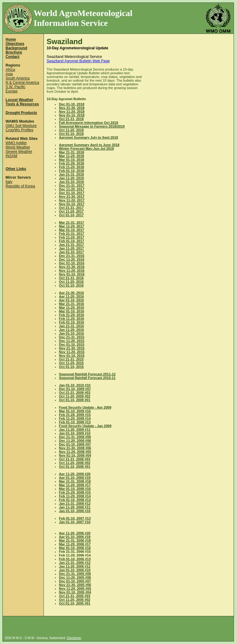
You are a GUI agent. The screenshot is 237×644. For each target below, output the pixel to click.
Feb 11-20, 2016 (71, 319)
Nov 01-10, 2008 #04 (75, 455)
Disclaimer (74, 638)
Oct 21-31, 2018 (71, 119)
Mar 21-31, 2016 (71, 304)
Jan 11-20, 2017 (71, 248)
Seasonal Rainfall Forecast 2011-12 (87, 374)
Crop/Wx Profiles (19, 130)
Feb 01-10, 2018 (71, 171)
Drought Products (21, 113)
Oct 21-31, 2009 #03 (75, 393)
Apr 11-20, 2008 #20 (75, 474)
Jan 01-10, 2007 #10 (75, 522)
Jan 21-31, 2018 (71, 174)
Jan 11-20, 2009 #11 (75, 430)
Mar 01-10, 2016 (71, 311)
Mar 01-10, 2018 (71, 160)
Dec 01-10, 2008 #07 (75, 444)
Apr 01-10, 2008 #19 (75, 478)
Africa (10, 70)
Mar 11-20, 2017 (71, 226)
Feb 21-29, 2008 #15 (75, 492)
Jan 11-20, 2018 (71, 178)
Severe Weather (19, 152)
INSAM (11, 156)
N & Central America (22, 83)
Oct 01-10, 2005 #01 (75, 603)
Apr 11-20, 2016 (71, 296)
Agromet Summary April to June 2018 (89, 145)
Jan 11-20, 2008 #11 (75, 507)
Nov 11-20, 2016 (72, 271)
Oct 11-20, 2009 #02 (75, 396)
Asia (9, 74)
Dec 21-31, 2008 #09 (75, 437)
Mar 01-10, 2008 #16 (75, 489)
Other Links (16, 169)
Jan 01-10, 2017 (71, 252)
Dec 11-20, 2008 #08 (75, 441)
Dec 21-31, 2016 (72, 256)
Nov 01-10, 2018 (72, 115)
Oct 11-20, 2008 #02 (75, 463)
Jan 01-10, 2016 (71, 333)
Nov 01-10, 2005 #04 (75, 592)
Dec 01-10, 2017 (72, 193)
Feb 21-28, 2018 (71, 163)
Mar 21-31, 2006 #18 (75, 540)
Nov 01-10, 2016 (72, 274)
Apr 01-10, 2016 (71, 300)
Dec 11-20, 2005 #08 (75, 577)
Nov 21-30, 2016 (72, 267)
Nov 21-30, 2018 (72, 108)
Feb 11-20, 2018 (71, 167)
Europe (12, 91)
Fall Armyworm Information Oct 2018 (89, 123)
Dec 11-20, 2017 (72, 189)
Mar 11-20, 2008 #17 (75, 485)
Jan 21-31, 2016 (71, 326)
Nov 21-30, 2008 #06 (75, 448)
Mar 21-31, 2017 (71, 222)
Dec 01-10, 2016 (72, 263)
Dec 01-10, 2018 (72, 104)
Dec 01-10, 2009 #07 (75, 389)
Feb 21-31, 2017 (71, 234)
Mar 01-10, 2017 (71, 230)
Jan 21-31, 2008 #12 (75, 503)
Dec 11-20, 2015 (72, 341)
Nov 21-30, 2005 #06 (75, 585)
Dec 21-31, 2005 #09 (75, 574)
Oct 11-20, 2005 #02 (75, 600)
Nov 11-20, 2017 (72, 200)
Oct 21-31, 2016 (71, 278)
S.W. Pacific (15, 87)
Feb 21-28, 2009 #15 (75, 415)
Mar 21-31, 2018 (71, 152)
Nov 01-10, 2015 (72, 356)
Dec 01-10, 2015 (72, 344)
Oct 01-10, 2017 (71, 215)
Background (16, 48)
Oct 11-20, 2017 (71, 211)
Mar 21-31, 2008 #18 (75, 481)
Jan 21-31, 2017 (71, 245)
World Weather (18, 147)
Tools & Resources (22, 104)
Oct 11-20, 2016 (71, 282)
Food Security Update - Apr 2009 (85, 407)
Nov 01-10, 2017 (72, 204)
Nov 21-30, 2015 (72, 348)
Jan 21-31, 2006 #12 (75, 563)
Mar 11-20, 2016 (71, 308)
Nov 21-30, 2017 (72, 197)
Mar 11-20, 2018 (71, 156)
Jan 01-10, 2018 (71, 182)
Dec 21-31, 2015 (72, 337)
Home (11, 39)
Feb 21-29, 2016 (71, 315)
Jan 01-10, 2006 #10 (75, 570)
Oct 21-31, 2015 (71, 359)
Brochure (14, 52)
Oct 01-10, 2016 (71, 285)
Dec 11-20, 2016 (72, 259)
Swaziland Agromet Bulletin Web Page (78, 61)
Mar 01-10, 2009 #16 (75, 411)
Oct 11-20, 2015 (71, 363)
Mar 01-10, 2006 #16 (75, 548)
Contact (12, 57)
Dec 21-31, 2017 (72, 185)
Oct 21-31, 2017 (71, 208)
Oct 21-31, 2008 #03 (75, 459)
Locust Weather (19, 100)
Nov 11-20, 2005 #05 (75, 589)
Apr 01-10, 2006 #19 (75, 537)
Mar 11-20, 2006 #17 (75, 544)
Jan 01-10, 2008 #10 (75, 511)
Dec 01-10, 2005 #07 (75, 581)
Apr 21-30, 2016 (71, 293)
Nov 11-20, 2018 (72, 112)
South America (18, 78)
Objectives (15, 44)
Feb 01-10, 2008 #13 (75, 500)
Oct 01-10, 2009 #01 (75, 400)
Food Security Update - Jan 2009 (85, 426)
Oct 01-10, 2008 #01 (75, 467)
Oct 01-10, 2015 (71, 367)
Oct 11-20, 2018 (71, 130)
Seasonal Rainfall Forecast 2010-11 (87, 378)
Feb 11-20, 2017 (71, 237)
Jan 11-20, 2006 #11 (75, 566)
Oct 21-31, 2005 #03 (75, 596)
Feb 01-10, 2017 (71, 241)
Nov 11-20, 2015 (72, 352)
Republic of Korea (20, 186)
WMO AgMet (16, 143)
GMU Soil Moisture (21, 126)
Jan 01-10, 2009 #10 (75, 433)
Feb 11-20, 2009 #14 (75, 418)
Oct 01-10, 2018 (71, 134)
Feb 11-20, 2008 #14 (75, 496)
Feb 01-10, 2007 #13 (75, 518)
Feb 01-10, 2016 (71, 322)
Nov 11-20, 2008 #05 (75, 452)
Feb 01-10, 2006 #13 (75, 559)
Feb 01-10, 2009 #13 (75, 422)
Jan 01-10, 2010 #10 (75, 385)
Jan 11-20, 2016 (71, 330)
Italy (9, 182)
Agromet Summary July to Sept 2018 (88, 137)
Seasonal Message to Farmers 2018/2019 (92, 126)
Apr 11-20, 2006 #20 (75, 533)
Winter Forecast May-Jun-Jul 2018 (86, 149)
